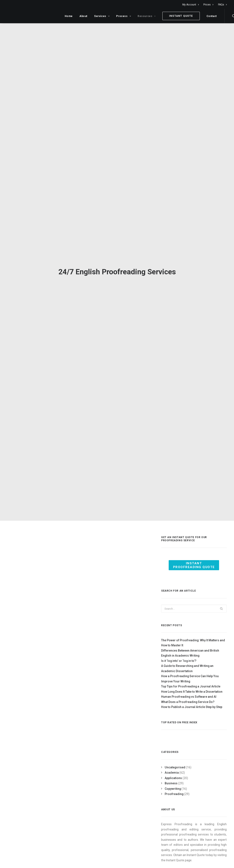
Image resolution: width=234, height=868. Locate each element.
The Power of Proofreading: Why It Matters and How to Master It (193, 636)
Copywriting (173, 781)
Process (124, 16)
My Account (191, 5)
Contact (212, 16)
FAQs (222, 5)
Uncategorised (175, 760)
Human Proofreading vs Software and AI (189, 690)
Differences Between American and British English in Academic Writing (190, 646)
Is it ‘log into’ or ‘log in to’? (179, 654)
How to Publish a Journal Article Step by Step (192, 700)
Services (102, 16)
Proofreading (174, 787)
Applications (173, 771)
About (83, 16)
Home (69, 16)
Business (171, 776)
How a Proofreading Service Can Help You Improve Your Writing (190, 672)
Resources (147, 16)
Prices (208, 5)
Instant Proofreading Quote (194, 558)
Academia (172, 765)
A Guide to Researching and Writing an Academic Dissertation (187, 661)
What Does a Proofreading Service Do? (188, 695)
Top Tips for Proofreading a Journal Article (191, 679)
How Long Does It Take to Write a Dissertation (192, 685)
